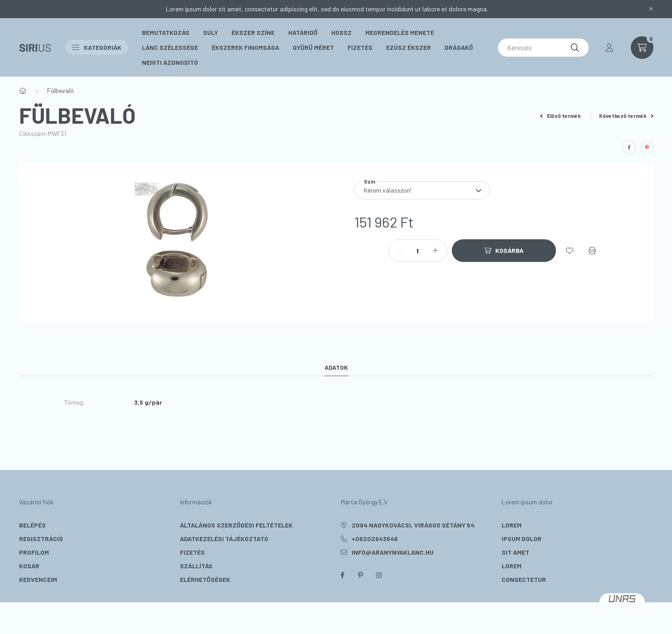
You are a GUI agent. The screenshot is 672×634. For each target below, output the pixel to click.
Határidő (303, 32)
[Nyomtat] (592, 251)
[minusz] (400, 251)
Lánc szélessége (170, 47)
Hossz (341, 32)
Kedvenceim (38, 579)
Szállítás (196, 566)
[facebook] (629, 147)
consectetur (524, 579)
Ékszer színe (253, 32)
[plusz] (435, 251)
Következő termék (626, 116)
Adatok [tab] (336, 367)
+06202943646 (375, 539)
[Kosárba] (504, 251)
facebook (343, 575)
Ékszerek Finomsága (245, 47)
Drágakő (459, 47)
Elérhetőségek (205, 579)
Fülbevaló (60, 90)
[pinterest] (647, 147)
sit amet (515, 552)
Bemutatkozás (166, 32)
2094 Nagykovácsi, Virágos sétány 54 (413, 525)
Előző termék (561, 116)
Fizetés (360, 47)
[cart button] (642, 48)
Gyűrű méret (313, 47)
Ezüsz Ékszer (409, 47)
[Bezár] (651, 9)
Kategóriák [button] (97, 47)
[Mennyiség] (418, 251)
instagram (379, 575)
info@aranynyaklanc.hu (393, 552)
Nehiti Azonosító (170, 62)
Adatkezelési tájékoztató (224, 539)
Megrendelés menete (400, 32)
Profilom (34, 552)
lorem (512, 525)
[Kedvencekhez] (570, 251)
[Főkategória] (23, 91)
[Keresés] (543, 48)
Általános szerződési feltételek (236, 525)
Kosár (29, 566)
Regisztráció (41, 539)
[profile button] (609, 48)
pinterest (361, 575)
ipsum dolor (522, 539)
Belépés (32, 525)
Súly (210, 32)
